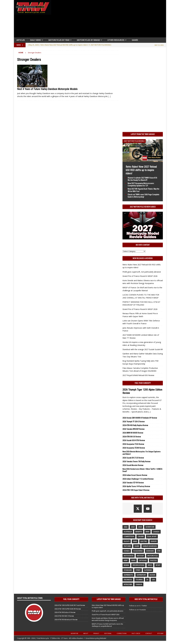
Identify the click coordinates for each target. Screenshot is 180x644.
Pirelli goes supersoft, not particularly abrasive (142, 272)
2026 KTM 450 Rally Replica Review (135, 425)
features (127, 546)
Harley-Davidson (150, 546)
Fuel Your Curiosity (143, 383)
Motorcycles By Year (59, 40)
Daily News (35, 40)
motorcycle (152, 556)
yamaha (139, 584)
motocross (129, 556)
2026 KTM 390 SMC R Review (64, 616)
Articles (21, 40)
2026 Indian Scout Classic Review (135, 475)
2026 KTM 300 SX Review (132, 437)
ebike (135, 541)
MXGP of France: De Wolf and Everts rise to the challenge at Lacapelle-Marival (107, 625)
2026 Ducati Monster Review (133, 465)
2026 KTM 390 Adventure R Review (66, 620)
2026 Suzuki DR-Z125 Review (133, 458)
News (133, 560)
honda (127, 551)
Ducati (127, 541)
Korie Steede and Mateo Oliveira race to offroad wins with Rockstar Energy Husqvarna (108, 619)
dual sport (152, 536)
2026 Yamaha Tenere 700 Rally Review (136, 462)
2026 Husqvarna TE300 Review (134, 448)
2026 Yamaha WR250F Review (133, 429)
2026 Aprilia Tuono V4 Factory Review (136, 486)
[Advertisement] (110, 19)
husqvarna (138, 551)
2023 (133, 527)
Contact (149, 633)
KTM (159, 551)
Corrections (122, 633)
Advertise (74, 633)
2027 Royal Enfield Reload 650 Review (138, 375)
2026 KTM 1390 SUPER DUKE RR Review (68, 609)
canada (156, 532)
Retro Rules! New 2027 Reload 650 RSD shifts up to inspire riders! (141, 170)
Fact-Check (136, 633)
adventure (150, 527)
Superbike (148, 570)
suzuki (152, 575)
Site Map (160, 633)
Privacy (96, 633)
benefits (139, 532)
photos (153, 560)
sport (158, 565)
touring (139, 580)
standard (128, 570)
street (138, 570)
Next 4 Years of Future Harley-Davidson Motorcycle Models (47, 89)
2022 (126, 527)
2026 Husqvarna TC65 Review (133, 444)
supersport (141, 575)
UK (147, 580)
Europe (154, 541)
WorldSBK (128, 584)
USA (153, 580)
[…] (109, 96)
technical (128, 580)
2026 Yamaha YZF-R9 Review (133, 483)
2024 (140, 527)
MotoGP (140, 556)
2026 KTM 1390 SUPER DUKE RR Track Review (70, 605)
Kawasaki (150, 551)
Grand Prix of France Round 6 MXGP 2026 (140, 276)
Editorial (108, 633)
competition (129, 536)
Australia (128, 532)
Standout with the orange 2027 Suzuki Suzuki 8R (143, 349)
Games (135, 40)
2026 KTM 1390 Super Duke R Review (136, 490)
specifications (138, 565)
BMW (147, 532)
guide (137, 546)
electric (144, 541)
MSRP (126, 560)
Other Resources (116, 40)
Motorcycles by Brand (88, 40)
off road (143, 560)
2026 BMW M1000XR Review (133, 433)
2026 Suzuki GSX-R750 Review (134, 440)
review (126, 565)
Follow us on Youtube (138, 610)
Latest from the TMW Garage (143, 134)
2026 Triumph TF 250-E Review (134, 422)
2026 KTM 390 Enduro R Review (65, 612)
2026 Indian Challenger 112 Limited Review (138, 479)
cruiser (141, 536)
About (86, 633)
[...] (149, 412)
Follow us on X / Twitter (138, 606)
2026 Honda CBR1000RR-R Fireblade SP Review (140, 418)
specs (150, 565)
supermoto (128, 575)
